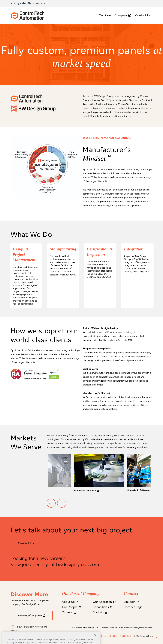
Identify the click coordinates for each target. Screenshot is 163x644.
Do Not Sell (125, 636)
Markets (100, 612)
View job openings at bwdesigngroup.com (55, 564)
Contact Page (133, 607)
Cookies (113, 636)
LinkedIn (131, 602)
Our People (71, 607)
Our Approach (104, 602)
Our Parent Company (115, 15)
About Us (70, 602)
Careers (69, 612)
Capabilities (103, 607)
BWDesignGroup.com (32, 615)
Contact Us (143, 15)
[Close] (95, 639)
